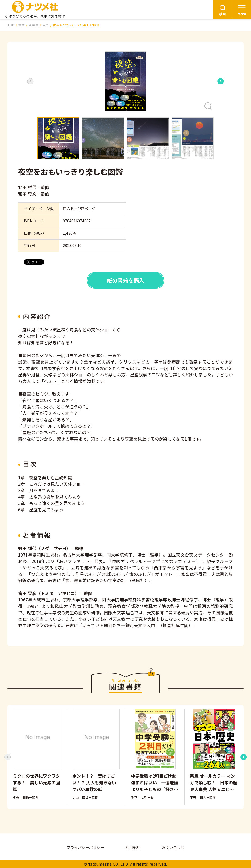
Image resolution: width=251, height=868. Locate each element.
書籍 (22, 25)
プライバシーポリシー (85, 847)
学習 (46, 25)
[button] (125, 81)
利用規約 (133, 847)
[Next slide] (221, 81)
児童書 (33, 25)
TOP (11, 25)
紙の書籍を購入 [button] (126, 280)
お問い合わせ (173, 847)
